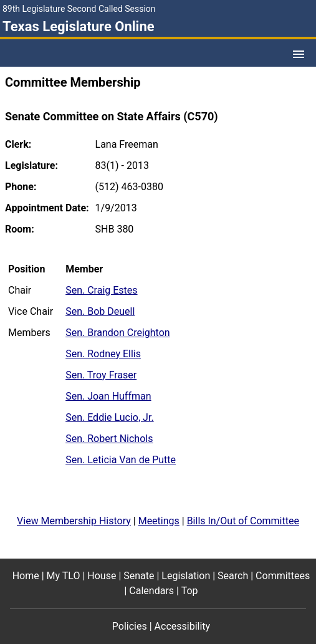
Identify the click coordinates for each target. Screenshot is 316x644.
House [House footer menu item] (102, 576)
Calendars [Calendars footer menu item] (151, 591)
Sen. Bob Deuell (100, 311)
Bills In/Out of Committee (243, 521)
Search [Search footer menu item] (233, 576)
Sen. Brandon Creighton (117, 333)
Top (190, 591)
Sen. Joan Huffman (108, 396)
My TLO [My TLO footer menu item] (64, 576)
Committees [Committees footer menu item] (283, 576)
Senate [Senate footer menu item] (139, 576)
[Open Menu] (299, 54)
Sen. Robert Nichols (109, 439)
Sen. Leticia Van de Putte (121, 460)
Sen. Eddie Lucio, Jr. (109, 417)
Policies (130, 626)
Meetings (159, 521)
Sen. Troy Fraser (101, 375)
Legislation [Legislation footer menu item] (186, 576)
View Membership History (74, 521)
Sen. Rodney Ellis (103, 354)
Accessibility (183, 626)
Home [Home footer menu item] (26, 576)
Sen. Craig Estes (101, 290)
